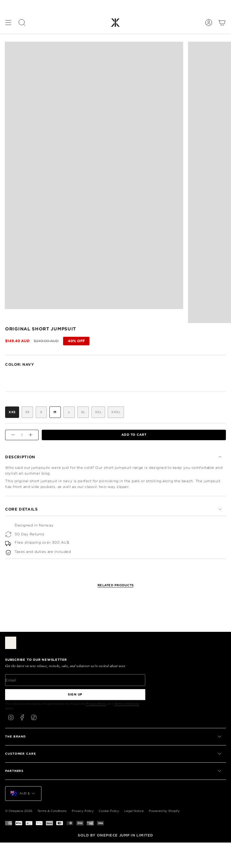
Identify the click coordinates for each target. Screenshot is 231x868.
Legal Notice (134, 811)
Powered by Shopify (164, 811)
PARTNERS (114, 771)
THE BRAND (114, 737)
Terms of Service (126, 704)
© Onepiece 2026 (19, 811)
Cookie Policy (109, 811)
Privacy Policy (96, 704)
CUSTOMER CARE (114, 754)
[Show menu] (8, 23)
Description (114, 457)
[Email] (75, 680)
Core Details (114, 509)
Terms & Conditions (52, 811)
